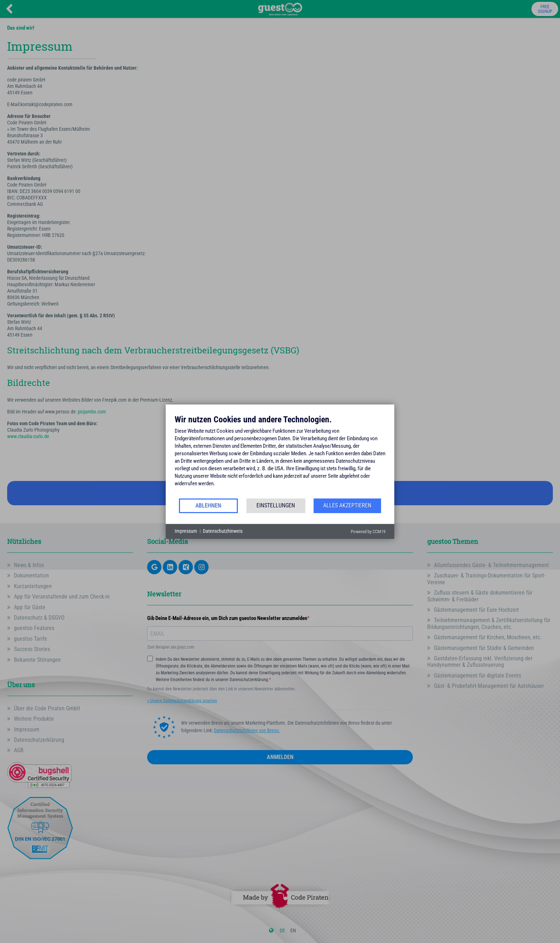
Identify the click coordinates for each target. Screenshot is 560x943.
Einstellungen (276, 505)
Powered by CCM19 (368, 532)
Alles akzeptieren (347, 505)
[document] (280, 456)
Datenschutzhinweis (223, 531)
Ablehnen (208, 505)
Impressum (186, 531)
